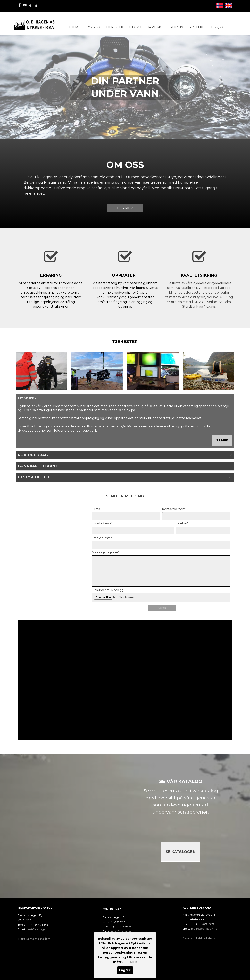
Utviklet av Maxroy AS (117, 962)
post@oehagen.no (124, 931)
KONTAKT (156, 27)
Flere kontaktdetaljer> (119, 938)
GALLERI (197, 27)
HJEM (74, 27)
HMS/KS (217, 27)
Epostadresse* (102, 523)
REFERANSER (177, 27)
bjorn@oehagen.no (204, 929)
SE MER (222, 440)
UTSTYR (135, 27)
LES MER (125, 208)
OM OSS (94, 27)
